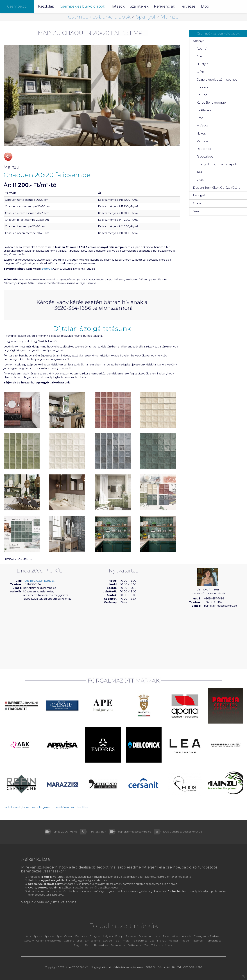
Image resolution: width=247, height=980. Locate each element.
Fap (117, 941)
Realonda (204, 149)
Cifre (200, 72)
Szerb (197, 211)
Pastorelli (198, 941)
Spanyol (146, 17)
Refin (89, 945)
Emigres (95, 936)
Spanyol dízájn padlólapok (217, 164)
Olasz (197, 203)
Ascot (167, 936)
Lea (152, 941)
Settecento (135, 945)
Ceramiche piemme (49, 941)
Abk (28, 936)
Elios (80, 941)
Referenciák (164, 6)
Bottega (47, 269)
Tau (199, 172)
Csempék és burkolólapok (100, 17)
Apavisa (49, 936)
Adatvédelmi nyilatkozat (129, 967)
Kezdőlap (46, 6)
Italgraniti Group (113, 936)
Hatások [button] (117, 6)
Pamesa (203, 141)
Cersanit (69, 941)
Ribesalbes (205, 157)
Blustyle (202, 64)
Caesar (69, 936)
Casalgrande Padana (207, 936)
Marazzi (174, 941)
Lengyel (199, 195)
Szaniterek (139, 6)
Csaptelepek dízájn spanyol (217, 80)
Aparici (202, 49)
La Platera (204, 110)
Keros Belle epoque (211, 103)
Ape (200, 56)
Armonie (155, 936)
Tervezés (188, 6)
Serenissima (118, 945)
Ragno (78, 945)
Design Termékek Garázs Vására (217, 188)
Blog (205, 6)
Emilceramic (93, 941)
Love (200, 118)
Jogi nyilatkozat (101, 967)
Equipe (202, 95)
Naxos (201, 134)
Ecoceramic (205, 87)
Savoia (143, 936)
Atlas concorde (182, 936)
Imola (125, 941)
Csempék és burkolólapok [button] (82, 6)
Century (29, 941)
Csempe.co (17, 6)
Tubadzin (157, 945)
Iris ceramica (140, 941)
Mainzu (170, 17)
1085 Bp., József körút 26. (39, 581)
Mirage (185, 941)
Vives (200, 180)
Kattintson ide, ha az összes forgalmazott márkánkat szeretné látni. (46, 807)
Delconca (81, 936)
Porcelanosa (213, 941)
